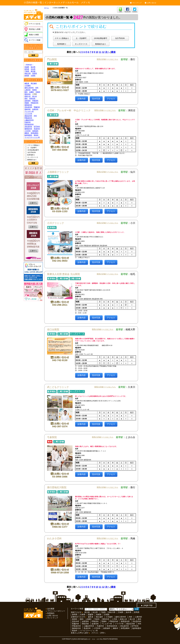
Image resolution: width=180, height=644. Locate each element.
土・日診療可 (32, 148)
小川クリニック (56, 223)
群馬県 (27, 69)
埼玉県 (33, 69)
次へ (107, 52)
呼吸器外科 (28, 118)
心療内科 (28, 90)
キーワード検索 (35, 40)
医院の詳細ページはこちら (107, 59)
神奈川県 (28, 73)
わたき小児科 (54, 538)
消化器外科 (28, 127)
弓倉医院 (52, 437)
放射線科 (35, 131)
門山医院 (52, 59)
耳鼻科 (38, 92)
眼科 (26, 92)
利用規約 (51, 613)
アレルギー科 (29, 111)
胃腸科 (27, 103)
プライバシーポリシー (56, 611)
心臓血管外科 (29, 120)
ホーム (46, 8)
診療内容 (82, 99)
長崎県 (99, 615)
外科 (35, 116)
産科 (26, 98)
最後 (113, 52)
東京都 (33, 71)
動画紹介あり (32, 160)
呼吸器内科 (35, 103)
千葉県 (27, 71)
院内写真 (96, 99)
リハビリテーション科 (32, 137)
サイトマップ (137, 3)
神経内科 (28, 109)
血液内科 (35, 109)
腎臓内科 (37, 107)
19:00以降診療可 (33, 150)
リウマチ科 (28, 114)
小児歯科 (28, 86)
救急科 (36, 135)
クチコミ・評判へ (99, 633)
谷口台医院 (53, 329)
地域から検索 (34, 35)
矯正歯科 (34, 83)
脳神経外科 (28, 129)
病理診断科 (35, 133)
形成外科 (37, 129)
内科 (37, 88)
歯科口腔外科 (29, 88)
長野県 (35, 73)
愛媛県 (91, 615)
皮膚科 (32, 92)
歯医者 (27, 83)
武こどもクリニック (58, 387)
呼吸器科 (35, 101)
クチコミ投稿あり (34, 145)
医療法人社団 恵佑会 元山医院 (64, 274)
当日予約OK (32, 152)
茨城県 (27, 67)
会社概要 (51, 609)
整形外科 (28, 94)
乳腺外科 (28, 122)
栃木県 (33, 67)
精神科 (35, 90)
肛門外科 (37, 127)
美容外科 (32, 98)
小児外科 (28, 131)
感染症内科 (28, 116)
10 (97, 52)
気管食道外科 (29, 124)
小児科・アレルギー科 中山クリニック (69, 110)
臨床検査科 (28, 135)
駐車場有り (31, 155)
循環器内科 (28, 105)
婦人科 (35, 96)
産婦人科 (28, 96)
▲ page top (147, 605)
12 (103, 52)
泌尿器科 (28, 101)
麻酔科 (27, 133)
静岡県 (27, 76)
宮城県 (107, 615)
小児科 (115, 619)
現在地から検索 (35, 29)
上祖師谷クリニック (58, 172)
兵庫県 (33, 76)
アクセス (111, 99)
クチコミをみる (35, 24)
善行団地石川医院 (57, 487)
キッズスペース (33, 157)
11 (100, 52)
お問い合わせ (152, 3)
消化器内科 (28, 107)
